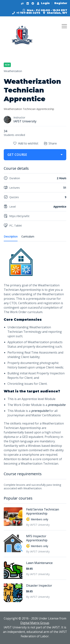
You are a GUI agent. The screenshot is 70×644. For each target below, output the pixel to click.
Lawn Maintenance (39, 563)
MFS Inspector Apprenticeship (37, 538)
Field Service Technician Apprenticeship (43, 511)
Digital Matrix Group (35, 623)
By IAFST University (38, 525)
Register (61, 3)
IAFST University (25, 121)
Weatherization (13, 71)
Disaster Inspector (39, 586)
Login (43, 3)
